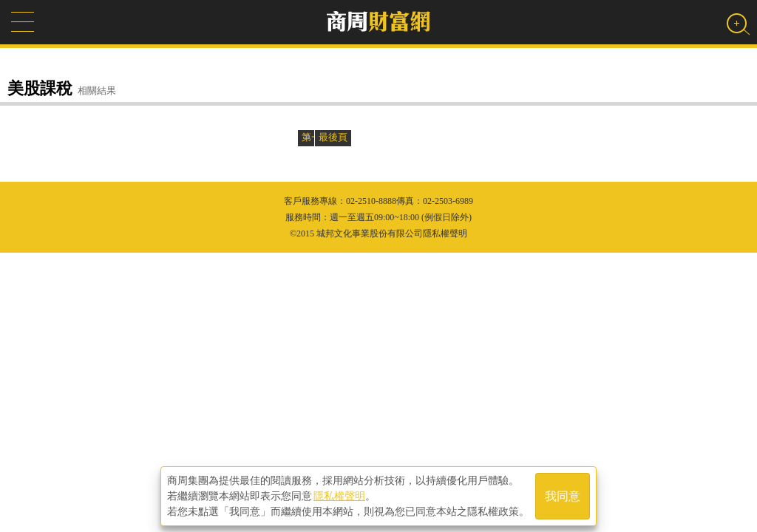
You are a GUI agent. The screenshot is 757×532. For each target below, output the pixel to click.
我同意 (563, 496)
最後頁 (333, 137)
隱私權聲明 (339, 496)
